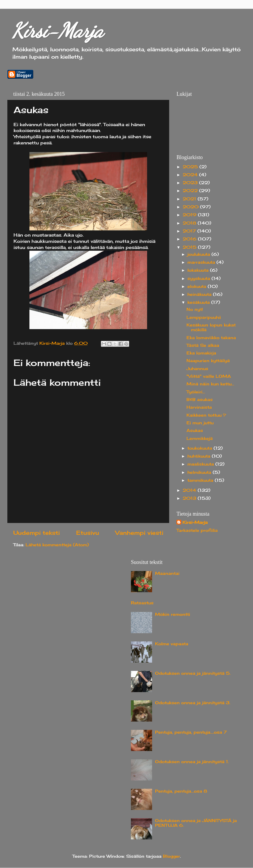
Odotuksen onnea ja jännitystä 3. (193, 703)
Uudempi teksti (36, 533)
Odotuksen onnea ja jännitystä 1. (192, 762)
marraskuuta (202, 262)
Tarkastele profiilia (197, 530)
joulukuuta (199, 254)
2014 (190, 490)
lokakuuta (199, 270)
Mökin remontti (173, 614)
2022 (191, 191)
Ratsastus (142, 603)
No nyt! (195, 309)
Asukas (195, 430)
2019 (190, 215)
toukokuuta (200, 448)
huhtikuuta (200, 456)
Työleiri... (196, 392)
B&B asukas (200, 400)
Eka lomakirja (201, 353)
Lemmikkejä (200, 438)
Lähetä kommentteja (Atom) (57, 545)
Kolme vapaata (172, 644)
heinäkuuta (200, 294)
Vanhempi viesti (139, 533)
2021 (190, 199)
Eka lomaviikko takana (211, 338)
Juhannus (197, 369)
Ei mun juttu (200, 423)
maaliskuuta (201, 464)
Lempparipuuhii (204, 317)
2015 (190, 247)
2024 (191, 175)
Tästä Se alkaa (203, 345)
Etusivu (88, 533)
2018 (190, 223)
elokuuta (198, 286)
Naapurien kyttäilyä (208, 361)
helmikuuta (200, 472)
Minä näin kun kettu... (210, 384)
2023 (191, 183)
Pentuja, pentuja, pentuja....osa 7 (191, 732)
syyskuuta (199, 278)
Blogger (172, 856)
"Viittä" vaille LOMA (209, 376)
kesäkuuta (199, 302)
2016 (190, 239)
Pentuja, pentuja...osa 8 (181, 791)
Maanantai (167, 573)
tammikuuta (201, 480)
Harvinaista (199, 407)
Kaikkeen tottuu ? (206, 415)
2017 (190, 231)
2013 (190, 498)
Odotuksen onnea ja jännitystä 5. (193, 673)
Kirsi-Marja (58, 31)
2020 (191, 207)
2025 (191, 167)
